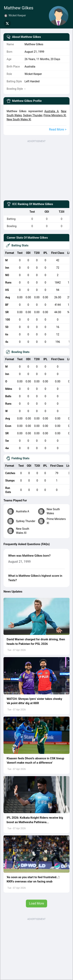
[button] (36, 616)
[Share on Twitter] (7, 23)
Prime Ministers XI (55, 115)
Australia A (51, 111)
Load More (36, 903)
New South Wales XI (19, 119)
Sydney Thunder (33, 115)
